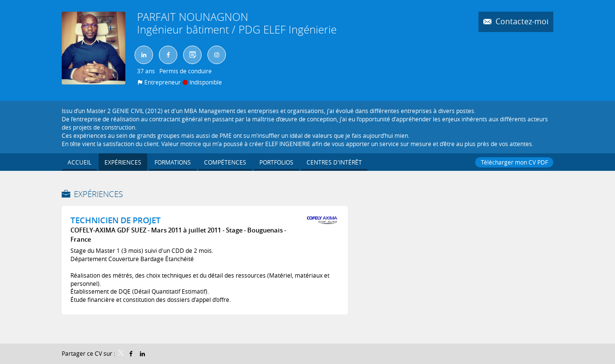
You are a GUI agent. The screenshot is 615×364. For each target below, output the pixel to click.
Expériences (98, 194)
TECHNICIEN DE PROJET (116, 220)
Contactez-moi (521, 22)
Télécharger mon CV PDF (514, 162)
